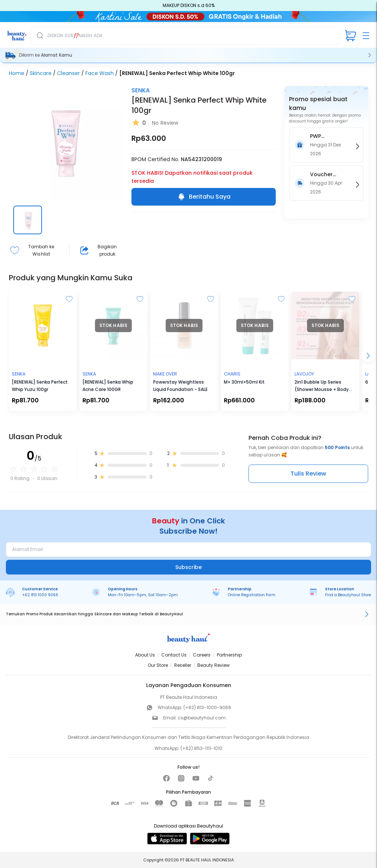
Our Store (158, 665)
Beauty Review (214, 665)
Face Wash (100, 73)
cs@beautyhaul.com (202, 718)
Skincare (41, 73)
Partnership (229, 655)
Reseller (183, 665)
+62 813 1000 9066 (40, 595)
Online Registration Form (252, 595)
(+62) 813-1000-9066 (207, 707)
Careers (202, 655)
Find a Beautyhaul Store (348, 595)
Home (17, 73)
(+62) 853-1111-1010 (201, 748)
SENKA (141, 90)
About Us (145, 655)
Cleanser (68, 73)
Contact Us (174, 655)
